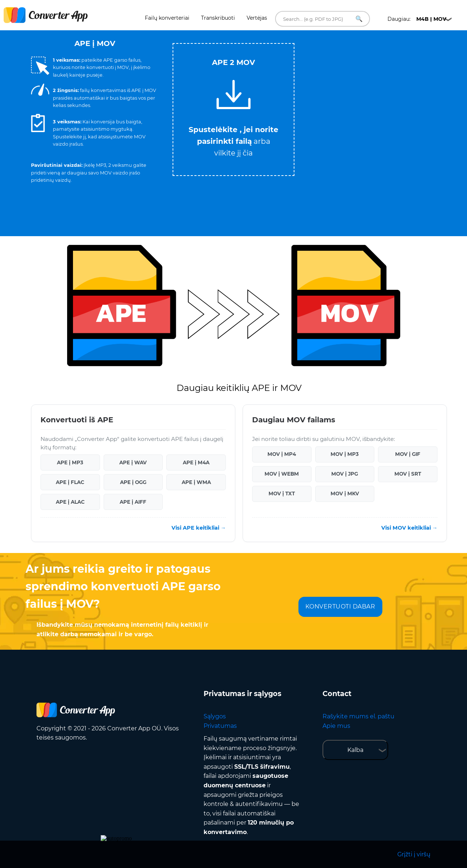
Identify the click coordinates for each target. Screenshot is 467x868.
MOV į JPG (345, 474)
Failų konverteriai (167, 18)
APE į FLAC (70, 482)
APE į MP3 (70, 462)
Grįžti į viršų (414, 854)
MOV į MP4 (282, 454)
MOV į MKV (345, 493)
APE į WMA (196, 482)
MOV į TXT (282, 493)
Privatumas (220, 726)
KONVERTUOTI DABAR (340, 606)
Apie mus (336, 726)
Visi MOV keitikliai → (409, 528)
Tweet (263, 40)
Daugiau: (417, 19)
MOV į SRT (408, 474)
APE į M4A (196, 462)
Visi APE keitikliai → (199, 528)
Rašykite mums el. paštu (358, 716)
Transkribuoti (218, 18)
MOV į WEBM (282, 474)
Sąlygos (215, 716)
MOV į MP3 (345, 454)
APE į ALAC (70, 502)
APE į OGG (133, 482)
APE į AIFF (133, 502)
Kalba (355, 750)
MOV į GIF (408, 454)
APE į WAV (133, 462)
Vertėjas (257, 18)
